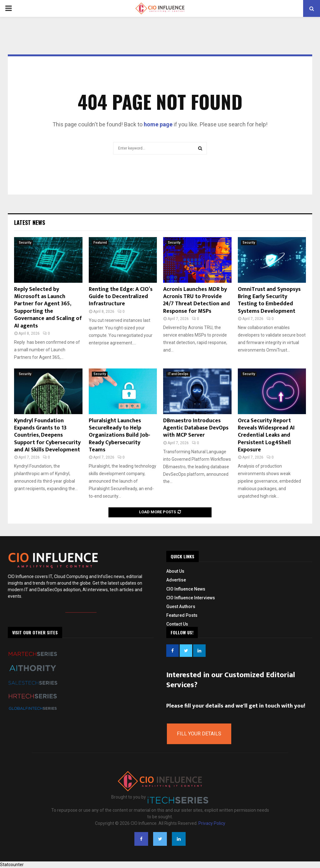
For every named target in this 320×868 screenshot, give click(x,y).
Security (25, 243)
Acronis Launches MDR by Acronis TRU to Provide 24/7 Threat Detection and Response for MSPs (197, 300)
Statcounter (12, 865)
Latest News (30, 222)
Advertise (176, 580)
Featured (100, 243)
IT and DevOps (178, 374)
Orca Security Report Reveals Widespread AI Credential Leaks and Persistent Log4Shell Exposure (266, 435)
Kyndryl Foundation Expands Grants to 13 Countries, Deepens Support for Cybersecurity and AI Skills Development (47, 435)
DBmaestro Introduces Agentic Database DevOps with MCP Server (196, 428)
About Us (175, 571)
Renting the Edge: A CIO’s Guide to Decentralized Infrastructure (121, 297)
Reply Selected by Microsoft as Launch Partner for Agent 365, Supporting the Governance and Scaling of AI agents (48, 308)
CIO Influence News (186, 589)
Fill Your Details (199, 734)
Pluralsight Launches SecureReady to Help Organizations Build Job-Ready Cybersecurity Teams (120, 435)
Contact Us (177, 624)
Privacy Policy (212, 823)
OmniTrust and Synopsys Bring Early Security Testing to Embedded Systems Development (269, 300)
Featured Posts (182, 615)
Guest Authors (181, 607)
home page (158, 124)
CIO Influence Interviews (191, 598)
